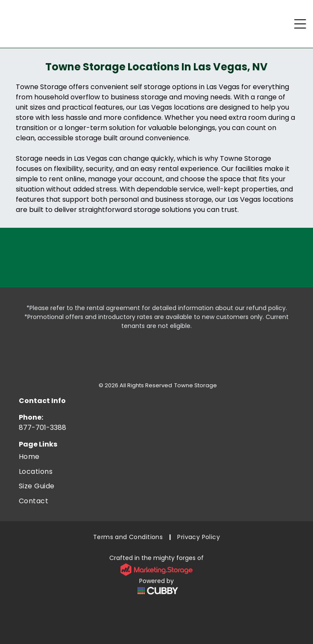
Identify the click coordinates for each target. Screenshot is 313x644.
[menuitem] (156, 457)
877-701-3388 (42, 428)
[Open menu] (300, 24)
